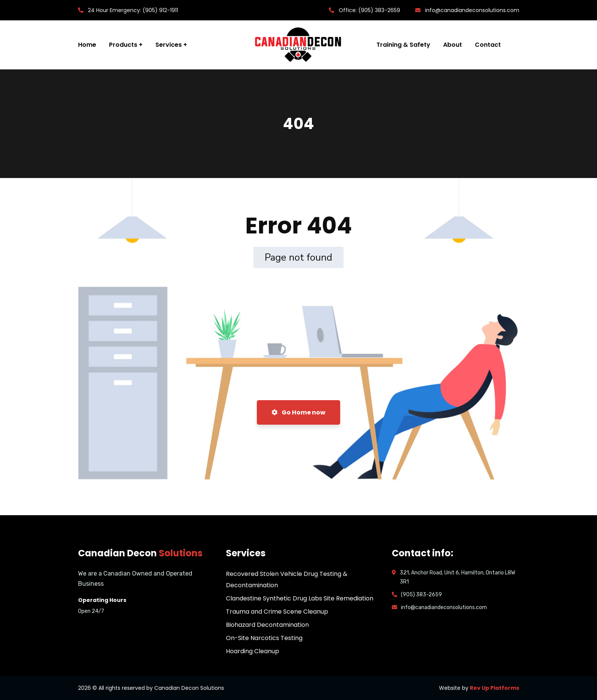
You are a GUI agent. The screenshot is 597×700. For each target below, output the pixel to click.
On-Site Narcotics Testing (264, 638)
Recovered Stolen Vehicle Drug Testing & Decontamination (287, 579)
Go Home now (298, 412)
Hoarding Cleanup (252, 651)
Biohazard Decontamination (267, 625)
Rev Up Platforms (495, 688)
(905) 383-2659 (379, 10)
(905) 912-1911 (160, 10)
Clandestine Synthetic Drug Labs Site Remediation (300, 598)
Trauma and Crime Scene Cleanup (277, 612)
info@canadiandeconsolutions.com (472, 10)
